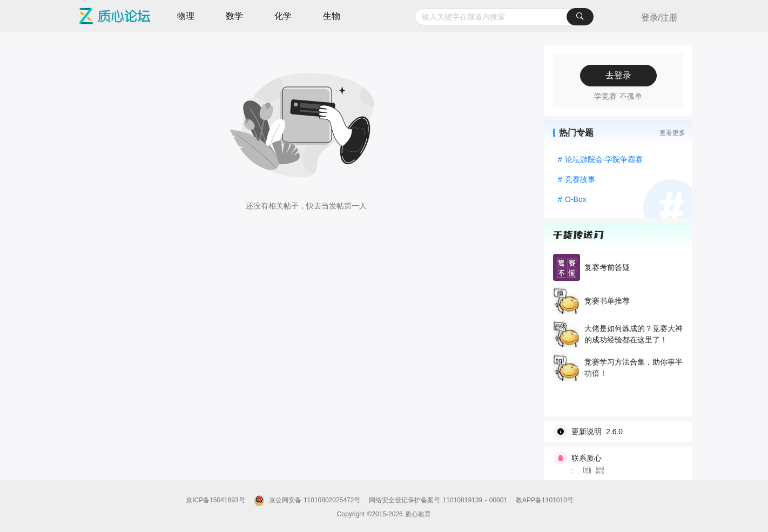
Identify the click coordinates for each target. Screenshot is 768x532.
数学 (234, 16)
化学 (283, 16)
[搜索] (580, 17)
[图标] (589, 471)
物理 (186, 16)
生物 (332, 16)
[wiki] (622, 432)
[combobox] (504, 17)
